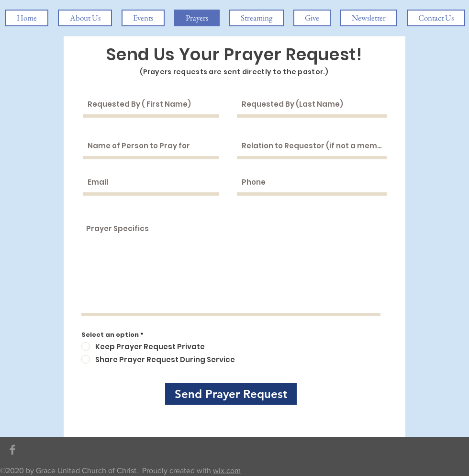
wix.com (227, 470)
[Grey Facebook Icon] (12, 450)
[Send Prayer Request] (231, 394)
